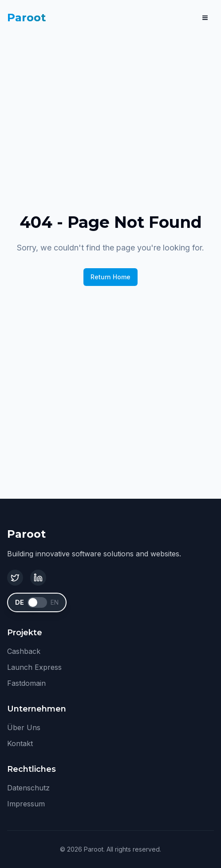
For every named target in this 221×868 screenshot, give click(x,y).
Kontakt (20, 743)
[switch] (37, 602)
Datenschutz (28, 788)
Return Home (110, 277)
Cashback (24, 651)
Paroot (26, 18)
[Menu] (205, 18)
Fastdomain (26, 683)
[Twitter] (15, 578)
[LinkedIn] (38, 578)
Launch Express (34, 667)
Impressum (26, 804)
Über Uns (24, 727)
